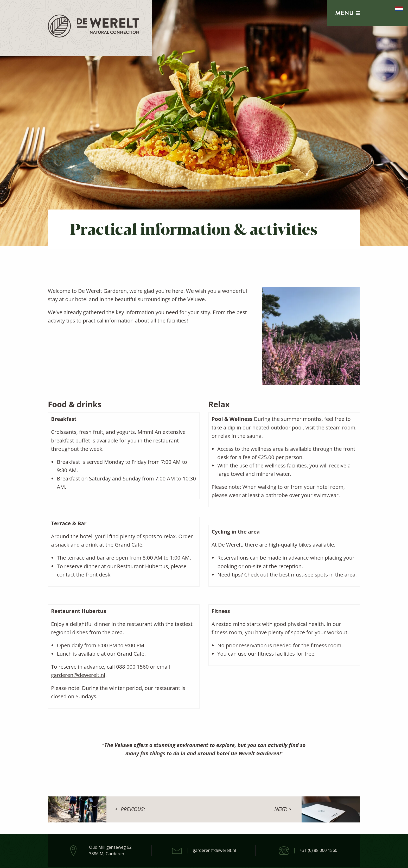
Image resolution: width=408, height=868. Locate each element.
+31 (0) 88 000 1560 (318, 850)
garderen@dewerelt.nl (78, 675)
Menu (348, 13)
